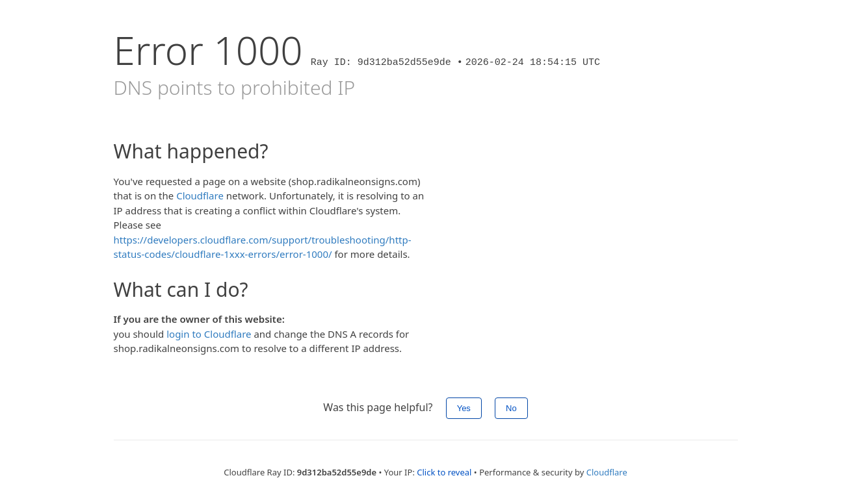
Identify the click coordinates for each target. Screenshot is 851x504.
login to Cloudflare (209, 334)
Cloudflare (200, 195)
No (511, 408)
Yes (464, 408)
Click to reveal (444, 472)
